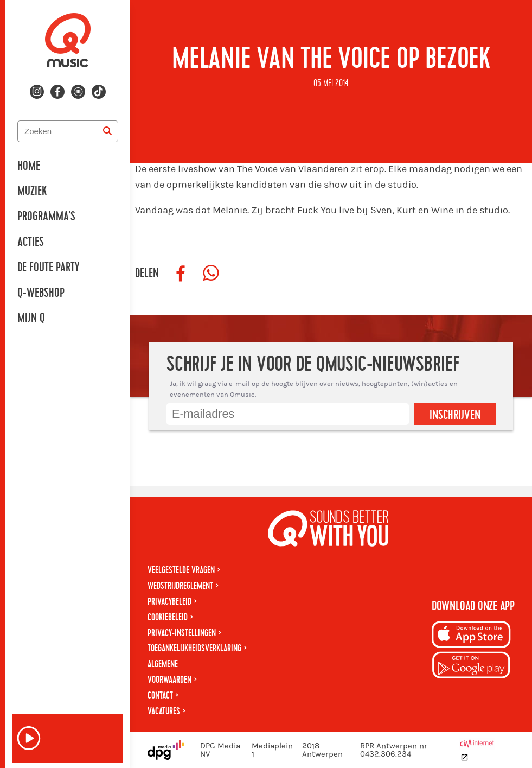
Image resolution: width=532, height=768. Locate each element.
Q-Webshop (41, 293)
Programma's (46, 217)
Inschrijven (455, 415)
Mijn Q (31, 318)
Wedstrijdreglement (180, 586)
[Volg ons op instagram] (37, 92)
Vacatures (164, 711)
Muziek (32, 191)
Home (29, 166)
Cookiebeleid (168, 617)
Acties (31, 242)
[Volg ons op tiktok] (99, 92)
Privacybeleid (169, 602)
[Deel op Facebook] (181, 274)
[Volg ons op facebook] (57, 92)
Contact (160, 696)
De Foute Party (48, 268)
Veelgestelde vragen (181, 570)
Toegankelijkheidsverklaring (194, 648)
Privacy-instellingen (182, 633)
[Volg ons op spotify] (78, 92)
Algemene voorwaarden (169, 672)
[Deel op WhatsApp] (211, 274)
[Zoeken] (107, 131)
